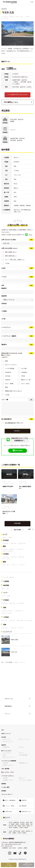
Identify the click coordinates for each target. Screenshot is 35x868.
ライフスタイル (7, 753)
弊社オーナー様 (26, 380)
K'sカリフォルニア (8, 742)
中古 (7, 589)
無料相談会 (8, 707)
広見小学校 (6, 18)
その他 (7, 263)
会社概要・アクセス (8, 781)
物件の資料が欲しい (11, 256)
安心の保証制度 (23, 755)
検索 (6, 361)
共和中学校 (6, 544)
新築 (3, 589)
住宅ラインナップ (6, 734)
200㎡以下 (15, 565)
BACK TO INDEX (18, 530)
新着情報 (4, 784)
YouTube (8, 376)
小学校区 (6, 555)
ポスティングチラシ (11, 365)
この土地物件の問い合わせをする (17, 95)
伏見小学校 (6, 557)
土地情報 (6, 582)
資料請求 (24, 806)
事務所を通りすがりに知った (14, 391)
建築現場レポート (24, 763)
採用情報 (4, 791)
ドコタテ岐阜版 (10, 368)
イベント (7, 714)
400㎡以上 (22, 565)
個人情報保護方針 (10, 423)
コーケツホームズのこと (8, 776)
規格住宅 (4, 745)
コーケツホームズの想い (26, 781)
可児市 (28, 17)
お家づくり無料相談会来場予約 (28, 865)
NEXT (30, 530)
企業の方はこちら (26, 812)
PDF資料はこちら (11, 102)
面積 (4, 562)
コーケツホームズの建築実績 (9, 761)
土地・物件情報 (9, 663)
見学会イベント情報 (8, 865)
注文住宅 (4, 738)
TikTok (23, 376)
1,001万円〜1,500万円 (8, 17)
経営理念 (6, 778)
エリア (5, 535)
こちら (30, 235)
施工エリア (22, 778)
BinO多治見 (6, 748)
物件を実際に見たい (11, 252)
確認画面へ (18, 431)
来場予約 (24, 801)
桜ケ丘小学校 (6, 559)
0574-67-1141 (17, 845)
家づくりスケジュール (9, 758)
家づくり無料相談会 (10, 801)
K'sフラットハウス (24, 740)
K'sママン (22, 748)
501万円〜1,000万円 (8, 552)
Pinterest (8, 380)
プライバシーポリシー (7, 795)
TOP (2, 663)
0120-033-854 (19, 689)
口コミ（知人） (26, 384)
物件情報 (6, 586)
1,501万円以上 (20, 550)
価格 (4, 547)
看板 (6, 387)
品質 (4, 755)
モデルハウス (9, 699)
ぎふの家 (24, 368)
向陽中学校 (14, 544)
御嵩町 (10, 538)
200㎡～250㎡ (20, 17)
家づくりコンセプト (6, 751)
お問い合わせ (9, 812)
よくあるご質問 (5, 788)
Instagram (24, 372)
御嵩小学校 (22, 557)
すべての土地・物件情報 (8, 578)
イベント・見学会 (10, 806)
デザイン (22, 753)
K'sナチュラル (7, 740)
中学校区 (6, 541)
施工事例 (6, 763)
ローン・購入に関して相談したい (15, 260)
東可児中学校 (22, 544)
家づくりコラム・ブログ (8, 773)
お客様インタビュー (8, 766)
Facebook (8, 372)
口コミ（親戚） (10, 384)
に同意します (14, 423)
